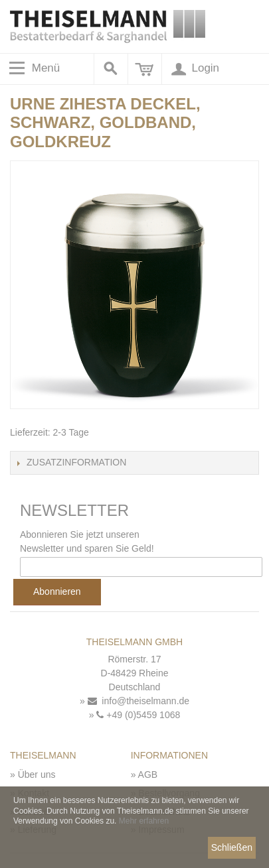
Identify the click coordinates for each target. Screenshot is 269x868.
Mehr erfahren (144, 821)
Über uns (37, 775)
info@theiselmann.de (139, 701)
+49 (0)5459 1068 (138, 715)
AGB (148, 775)
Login (194, 69)
